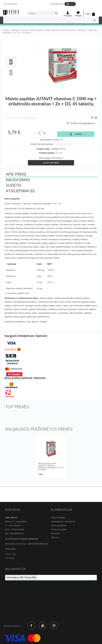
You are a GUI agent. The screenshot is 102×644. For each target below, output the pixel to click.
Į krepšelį (76, 134)
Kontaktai (55, 533)
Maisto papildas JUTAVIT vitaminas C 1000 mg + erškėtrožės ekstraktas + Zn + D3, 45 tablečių (51, 467)
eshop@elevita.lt (57, 4)
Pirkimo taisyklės (58, 517)
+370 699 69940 (10, 4)
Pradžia (6, 30)
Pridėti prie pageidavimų (81, 123)
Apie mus (55, 537)
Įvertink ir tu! (30, 118)
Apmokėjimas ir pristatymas (63, 521)
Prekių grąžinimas (59, 525)
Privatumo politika (59, 529)
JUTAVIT (59, 153)
